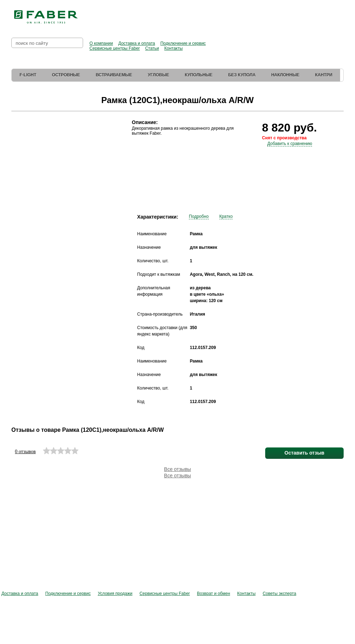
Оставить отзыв (304, 453)
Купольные (198, 75)
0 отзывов (25, 452)
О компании (101, 43)
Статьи (152, 48)
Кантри (324, 75)
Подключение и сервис (183, 43)
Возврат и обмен (214, 594)
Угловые (158, 75)
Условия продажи (115, 594)
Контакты (174, 48)
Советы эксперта (279, 594)
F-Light (28, 75)
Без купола (242, 75)
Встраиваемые (114, 75)
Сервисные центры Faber (115, 48)
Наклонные (285, 75)
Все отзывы (177, 469)
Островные (66, 75)
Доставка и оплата (137, 43)
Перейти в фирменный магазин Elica (284, 14)
